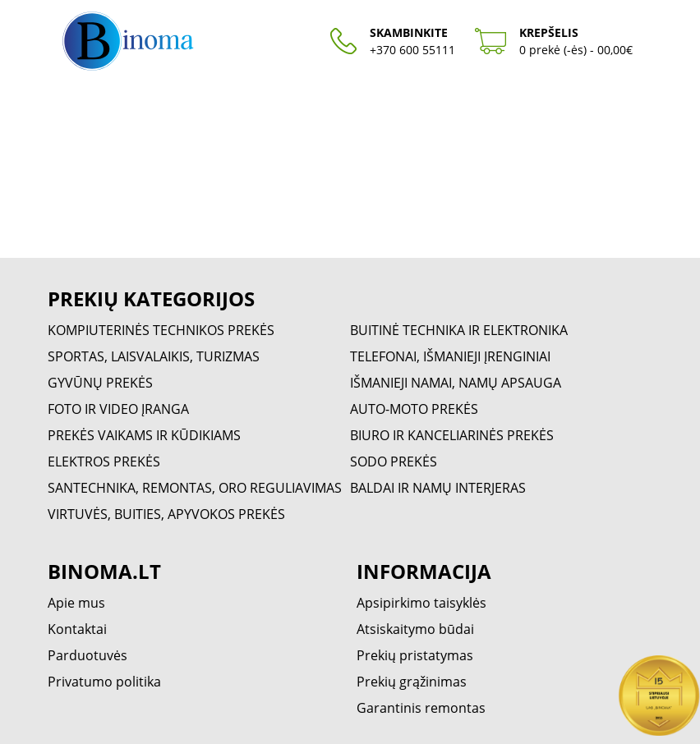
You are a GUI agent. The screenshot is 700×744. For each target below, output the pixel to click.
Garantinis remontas (421, 708)
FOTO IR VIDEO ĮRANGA (118, 409)
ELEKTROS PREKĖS (104, 462)
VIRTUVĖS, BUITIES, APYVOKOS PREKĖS (166, 514)
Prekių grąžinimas (412, 682)
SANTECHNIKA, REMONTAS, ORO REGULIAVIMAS (195, 488)
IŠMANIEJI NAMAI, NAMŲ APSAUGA (456, 383)
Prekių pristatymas (415, 655)
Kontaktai (77, 629)
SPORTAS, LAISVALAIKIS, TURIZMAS (154, 356)
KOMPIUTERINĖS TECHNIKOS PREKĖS (161, 330)
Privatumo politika (104, 682)
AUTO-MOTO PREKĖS (414, 409)
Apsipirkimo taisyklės (421, 603)
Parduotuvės (87, 655)
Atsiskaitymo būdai (415, 629)
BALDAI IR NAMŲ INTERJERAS (438, 488)
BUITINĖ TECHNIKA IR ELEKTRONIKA (459, 330)
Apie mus (76, 603)
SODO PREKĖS (394, 462)
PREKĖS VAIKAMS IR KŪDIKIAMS (144, 435)
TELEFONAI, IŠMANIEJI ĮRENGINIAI (450, 356)
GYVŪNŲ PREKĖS (100, 383)
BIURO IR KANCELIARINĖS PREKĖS (452, 435)
